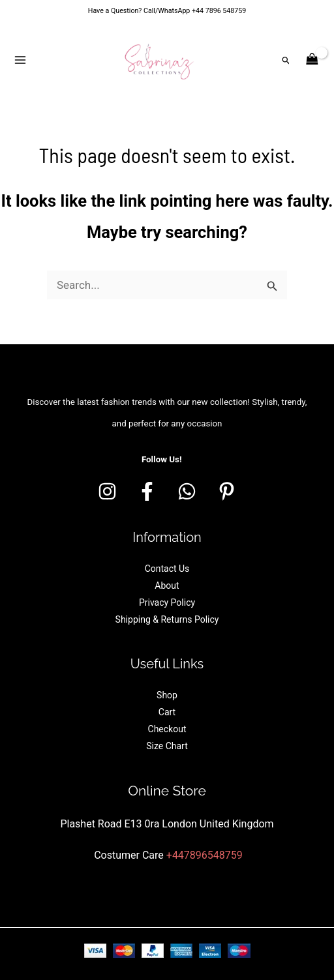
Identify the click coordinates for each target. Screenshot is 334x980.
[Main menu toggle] (20, 60)
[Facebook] (147, 491)
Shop (167, 695)
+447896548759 (205, 855)
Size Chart (167, 746)
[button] (286, 60)
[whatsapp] (187, 491)
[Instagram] (107, 491)
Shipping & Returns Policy (167, 619)
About (167, 586)
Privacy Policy (167, 602)
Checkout (167, 729)
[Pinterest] (227, 491)
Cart (167, 712)
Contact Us (167, 569)
